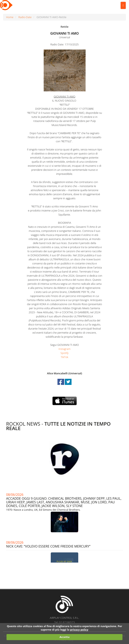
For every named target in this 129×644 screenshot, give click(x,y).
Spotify (65, 353)
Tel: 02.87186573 (64, 622)
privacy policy (79, 630)
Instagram (64, 349)
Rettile (64, 27)
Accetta (64, 637)
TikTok (64, 357)
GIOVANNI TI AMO (65, 33)
